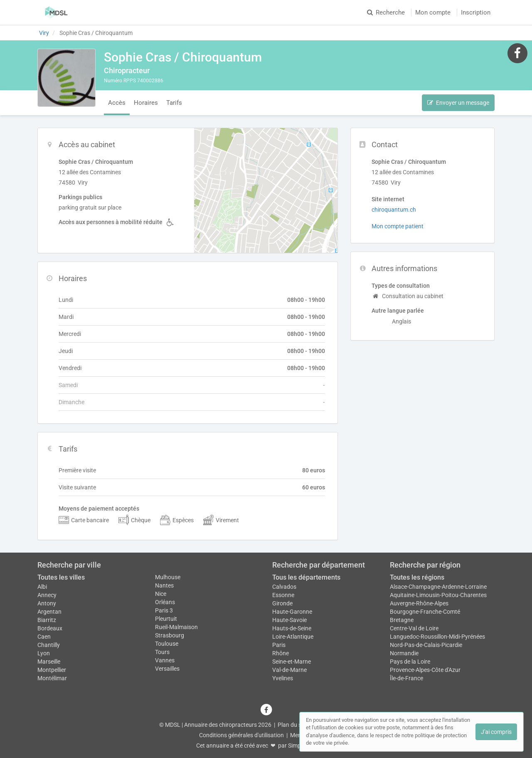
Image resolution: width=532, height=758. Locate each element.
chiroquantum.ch (394, 210)
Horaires (146, 103)
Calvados (284, 587)
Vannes (165, 660)
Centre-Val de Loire (414, 628)
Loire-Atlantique (293, 637)
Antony (47, 603)
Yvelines (283, 678)
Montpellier (52, 670)
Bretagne (402, 620)
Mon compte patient (398, 226)
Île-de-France (406, 678)
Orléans (165, 602)
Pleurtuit (166, 619)
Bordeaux (50, 628)
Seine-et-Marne (292, 662)
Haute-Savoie (289, 620)
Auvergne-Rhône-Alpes (419, 603)
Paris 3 (164, 610)
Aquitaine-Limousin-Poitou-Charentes (438, 595)
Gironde (282, 603)
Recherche (386, 12)
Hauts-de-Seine (292, 628)
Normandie (404, 653)
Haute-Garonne (292, 612)
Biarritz (47, 620)
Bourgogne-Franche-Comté (425, 612)
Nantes (164, 585)
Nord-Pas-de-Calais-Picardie (426, 645)
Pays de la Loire (410, 662)
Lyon (44, 653)
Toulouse (167, 644)
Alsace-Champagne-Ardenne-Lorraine (438, 587)
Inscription (476, 12)
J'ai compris (496, 732)
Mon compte (433, 12)
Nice (161, 594)
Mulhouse (168, 577)
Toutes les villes (61, 577)
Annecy (47, 595)
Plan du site (293, 725)
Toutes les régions (417, 577)
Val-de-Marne (289, 670)
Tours (162, 652)
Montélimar (52, 678)
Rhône (281, 653)
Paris (279, 645)
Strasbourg (170, 635)
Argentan (49, 612)
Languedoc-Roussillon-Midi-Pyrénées (437, 637)
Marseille (49, 662)
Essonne (283, 595)
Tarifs (174, 103)
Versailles (167, 669)
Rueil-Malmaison (176, 627)
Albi (42, 587)
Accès (117, 103)
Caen (44, 637)
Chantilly (49, 645)
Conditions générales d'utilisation (241, 735)
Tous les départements (306, 577)
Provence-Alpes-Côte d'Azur (425, 670)
